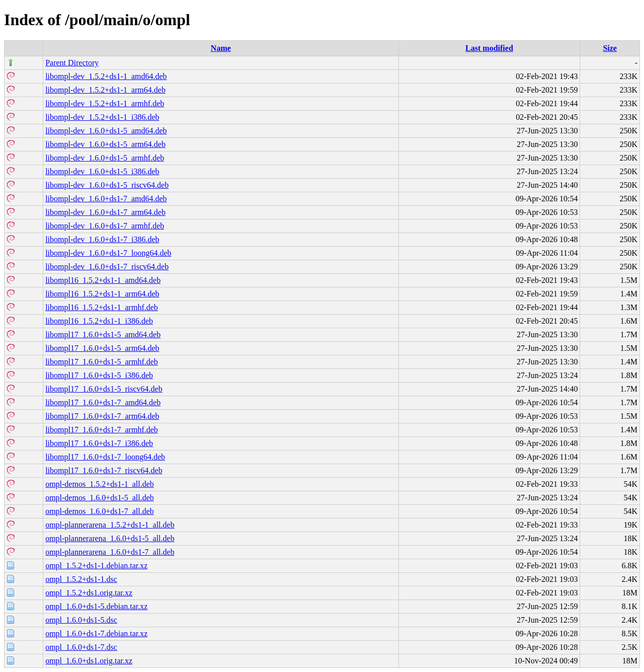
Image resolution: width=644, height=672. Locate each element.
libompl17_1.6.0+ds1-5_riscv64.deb (104, 389)
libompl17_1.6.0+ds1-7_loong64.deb (105, 457)
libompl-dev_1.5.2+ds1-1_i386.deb (102, 117)
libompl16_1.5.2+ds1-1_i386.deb (99, 321)
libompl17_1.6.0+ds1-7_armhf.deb (102, 430)
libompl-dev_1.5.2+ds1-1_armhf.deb (105, 103)
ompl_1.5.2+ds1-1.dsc (81, 579)
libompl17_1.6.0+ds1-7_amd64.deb (103, 402)
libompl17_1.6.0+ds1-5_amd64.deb (103, 334)
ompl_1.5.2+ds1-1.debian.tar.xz (96, 566)
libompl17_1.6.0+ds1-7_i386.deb (99, 443)
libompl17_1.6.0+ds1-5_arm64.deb (102, 348)
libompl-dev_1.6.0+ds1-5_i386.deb (102, 171)
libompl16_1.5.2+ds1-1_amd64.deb (103, 280)
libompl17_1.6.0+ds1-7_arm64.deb (102, 416)
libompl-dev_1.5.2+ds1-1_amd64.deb (106, 76)
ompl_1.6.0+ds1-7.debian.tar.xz (96, 633)
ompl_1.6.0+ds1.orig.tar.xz (89, 661)
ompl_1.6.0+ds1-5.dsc (81, 620)
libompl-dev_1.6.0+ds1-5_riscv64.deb (107, 185)
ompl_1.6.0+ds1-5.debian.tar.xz (96, 606)
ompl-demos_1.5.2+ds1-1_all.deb (100, 484)
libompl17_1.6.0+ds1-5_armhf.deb (102, 362)
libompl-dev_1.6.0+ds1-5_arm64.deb (105, 144)
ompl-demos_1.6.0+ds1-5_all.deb (100, 498)
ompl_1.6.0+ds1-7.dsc (81, 647)
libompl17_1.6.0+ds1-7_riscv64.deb (104, 470)
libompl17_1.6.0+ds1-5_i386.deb (99, 375)
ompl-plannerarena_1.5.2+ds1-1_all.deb (110, 525)
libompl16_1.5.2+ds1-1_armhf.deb (102, 307)
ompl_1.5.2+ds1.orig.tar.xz (89, 593)
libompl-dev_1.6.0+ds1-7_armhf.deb (105, 226)
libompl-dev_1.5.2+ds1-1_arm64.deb (105, 90)
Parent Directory (72, 63)
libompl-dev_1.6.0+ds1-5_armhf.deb (105, 158)
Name (221, 48)
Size (610, 48)
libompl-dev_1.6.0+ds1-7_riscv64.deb (107, 267)
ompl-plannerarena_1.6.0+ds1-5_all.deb (110, 538)
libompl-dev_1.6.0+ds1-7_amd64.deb (106, 199)
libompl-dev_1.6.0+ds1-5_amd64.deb (106, 131)
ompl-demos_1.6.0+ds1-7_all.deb (100, 511)
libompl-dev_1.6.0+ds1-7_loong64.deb (108, 253)
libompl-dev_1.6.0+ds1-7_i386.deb (102, 239)
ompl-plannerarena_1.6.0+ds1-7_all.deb (110, 552)
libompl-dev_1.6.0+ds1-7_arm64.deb (105, 212)
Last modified (489, 48)
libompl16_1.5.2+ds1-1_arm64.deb (102, 294)
